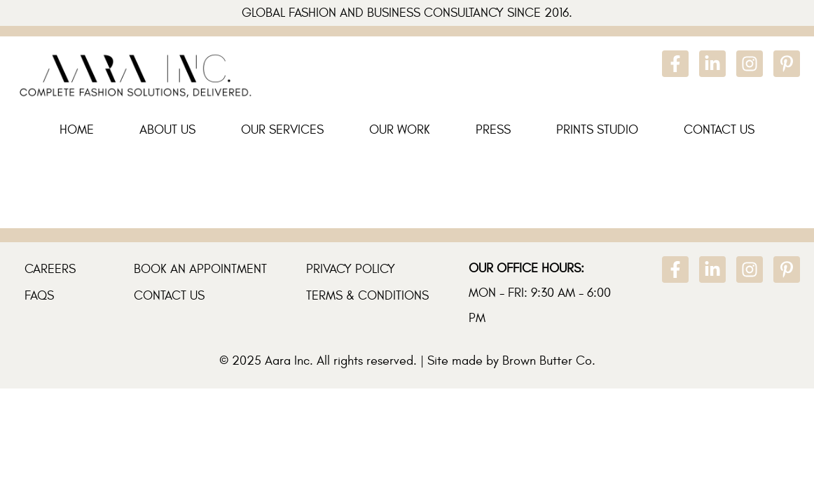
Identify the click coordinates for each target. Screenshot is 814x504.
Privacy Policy (351, 269)
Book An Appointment (200, 269)
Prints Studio (597, 130)
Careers (50, 269)
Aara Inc (287, 361)
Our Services (282, 130)
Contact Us (719, 130)
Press (493, 130)
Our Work (400, 130)
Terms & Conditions (367, 296)
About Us (167, 130)
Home (77, 130)
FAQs (39, 296)
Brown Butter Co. (549, 361)
